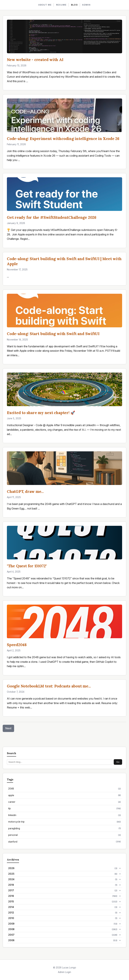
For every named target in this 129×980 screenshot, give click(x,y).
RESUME (61, 5)
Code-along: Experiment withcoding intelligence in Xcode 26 (63, 139)
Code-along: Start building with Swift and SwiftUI (53, 334)
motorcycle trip (64, 822)
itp (64, 809)
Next (8, 728)
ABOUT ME (45, 5)
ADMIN (86, 5)
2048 (64, 789)
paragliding (64, 828)
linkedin (64, 815)
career (64, 802)
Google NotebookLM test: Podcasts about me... (49, 686)
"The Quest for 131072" (27, 566)
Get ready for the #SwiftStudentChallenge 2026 (52, 217)
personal (64, 835)
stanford (64, 842)
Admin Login (64, 972)
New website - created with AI (35, 60)
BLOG (74, 5)
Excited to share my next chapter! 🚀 (41, 413)
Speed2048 (17, 645)
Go (118, 762)
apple (64, 795)
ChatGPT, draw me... (25, 491)
